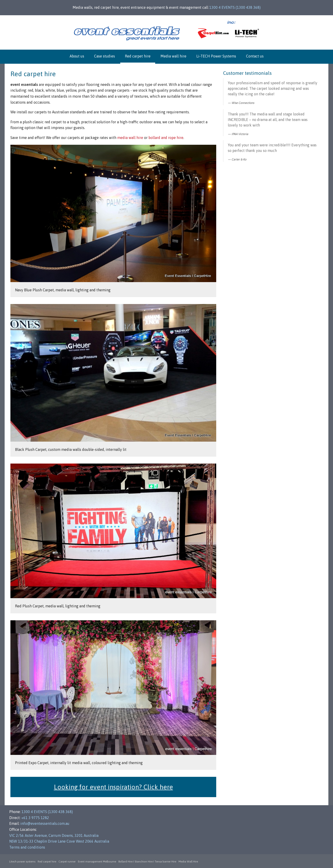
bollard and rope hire (166, 138)
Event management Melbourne (97, 862)
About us (77, 56)
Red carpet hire (138, 56)
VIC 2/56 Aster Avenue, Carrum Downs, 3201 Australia (54, 835)
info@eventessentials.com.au (45, 823)
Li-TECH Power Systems (216, 56)
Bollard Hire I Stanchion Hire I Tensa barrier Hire (147, 862)
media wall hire (130, 138)
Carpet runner (67, 862)
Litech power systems (22, 862)
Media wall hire (173, 56)
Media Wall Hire (188, 862)
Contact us (255, 56)
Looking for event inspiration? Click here (113, 787)
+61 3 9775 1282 (35, 818)
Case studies (105, 56)
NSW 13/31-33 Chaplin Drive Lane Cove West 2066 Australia (59, 841)
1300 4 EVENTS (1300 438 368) (235, 7)
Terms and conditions (27, 847)
